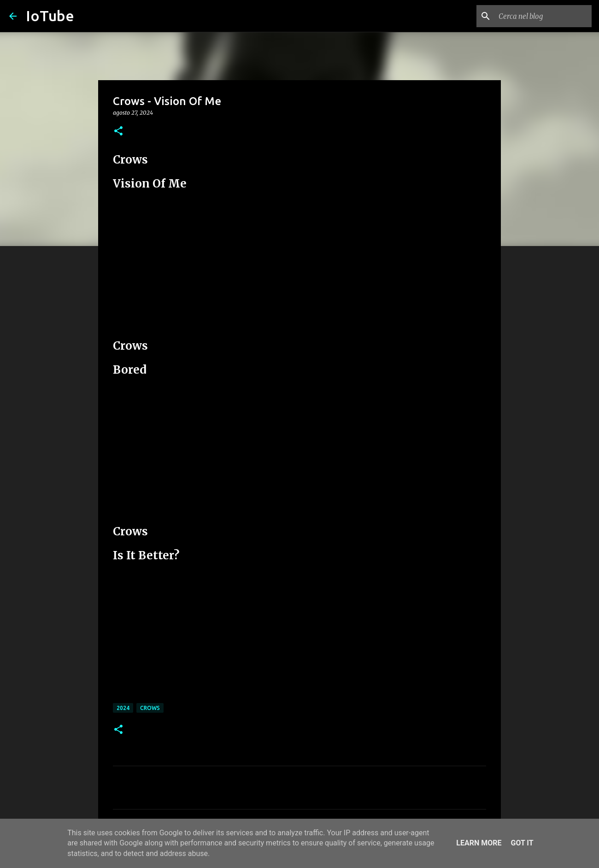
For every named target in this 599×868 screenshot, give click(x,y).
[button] (118, 132)
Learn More (479, 843)
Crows (150, 708)
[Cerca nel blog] (543, 16)
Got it (522, 843)
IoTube (50, 16)
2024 (123, 708)
